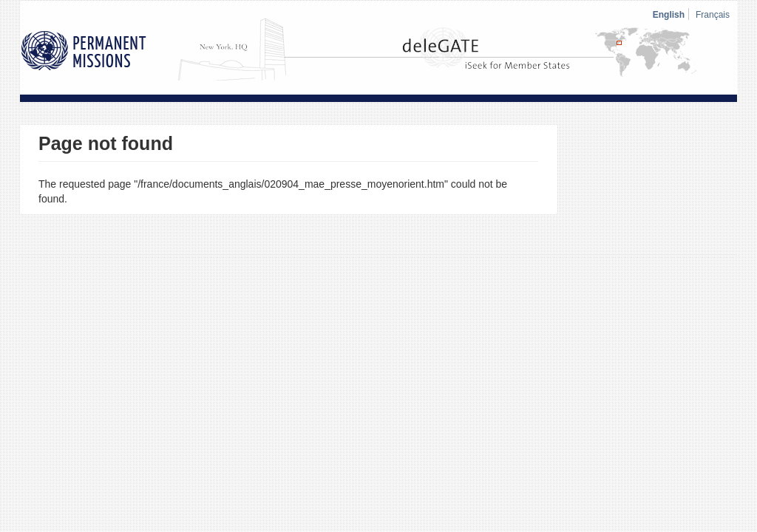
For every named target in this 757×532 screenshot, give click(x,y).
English (669, 15)
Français (713, 15)
